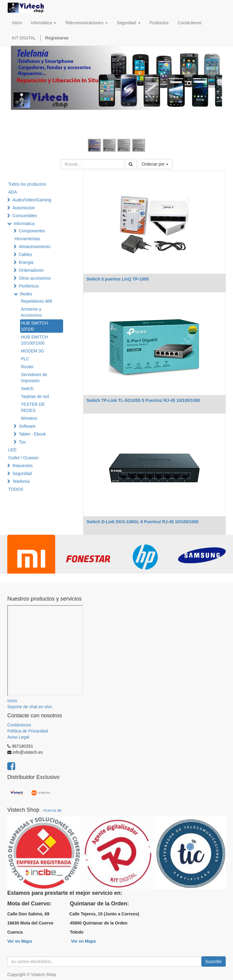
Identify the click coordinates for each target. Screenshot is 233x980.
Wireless (29, 418)
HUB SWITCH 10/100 (34, 326)
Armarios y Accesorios (31, 312)
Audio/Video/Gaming (32, 200)
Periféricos (29, 286)
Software (27, 426)
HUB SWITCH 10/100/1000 (34, 340)
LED (12, 450)
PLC (25, 359)
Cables (25, 254)
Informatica (24, 224)
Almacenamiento (35, 247)
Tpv (22, 442)
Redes (26, 294)
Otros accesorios (35, 278)
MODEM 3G (32, 351)
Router (27, 367)
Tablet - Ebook (32, 434)
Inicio (12, 701)
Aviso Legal (18, 737)
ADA (13, 192)
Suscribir (214, 961)
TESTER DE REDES (33, 407)
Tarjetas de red (35, 396)
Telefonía (21, 481)
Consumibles (25, 216)
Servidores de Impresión (34, 378)
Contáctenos (19, 725)
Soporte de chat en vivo (30, 707)
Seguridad (22, 473)
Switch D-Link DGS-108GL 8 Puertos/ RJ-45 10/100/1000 (142, 522)
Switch (27, 389)
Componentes (32, 231)
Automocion (24, 208)
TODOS (16, 489)
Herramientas (27, 239)
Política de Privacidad (28, 731)
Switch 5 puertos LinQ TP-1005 (118, 279)
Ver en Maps (20, 941)
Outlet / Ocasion (23, 458)
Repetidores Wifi (37, 301)
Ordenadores (31, 270)
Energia (26, 262)
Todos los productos (27, 184)
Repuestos (23, 466)
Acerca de (52, 810)
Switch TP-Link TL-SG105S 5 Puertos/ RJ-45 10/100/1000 (143, 400)
